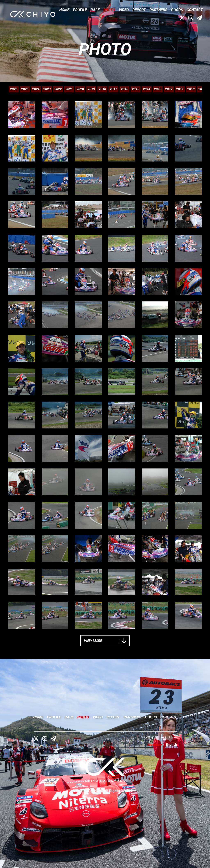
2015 (136, 89)
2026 (14, 89)
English (171, 745)
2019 (91, 89)
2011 (180, 89)
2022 (58, 89)
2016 (124, 89)
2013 (158, 89)
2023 (47, 89)
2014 (147, 89)
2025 (25, 89)
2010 (191, 89)
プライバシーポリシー (161, 738)
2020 (80, 89)
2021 (69, 89)
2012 (169, 89)
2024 (36, 89)
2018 (102, 89)
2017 (113, 89)
